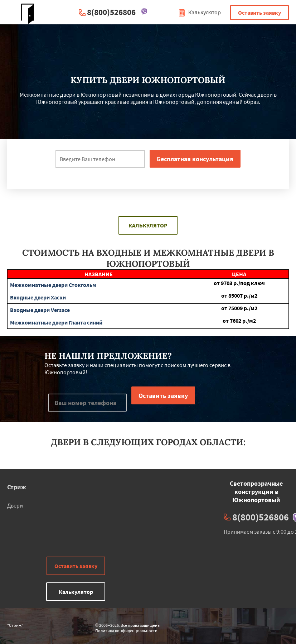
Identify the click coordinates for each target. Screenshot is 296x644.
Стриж (17, 487)
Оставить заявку (259, 13)
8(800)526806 (111, 12)
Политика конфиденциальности (126, 631)
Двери (15, 505)
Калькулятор (200, 12)
